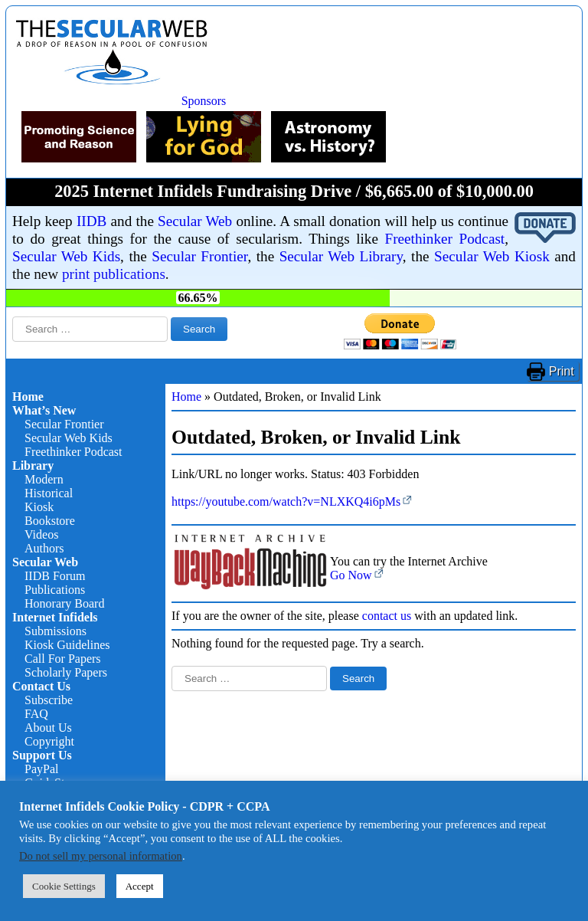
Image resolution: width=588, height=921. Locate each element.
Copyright (49, 741)
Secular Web (195, 221)
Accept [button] (140, 886)
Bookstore (50, 521)
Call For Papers (63, 659)
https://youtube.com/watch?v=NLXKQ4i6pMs (286, 501)
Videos (41, 534)
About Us (48, 728)
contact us (387, 616)
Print (562, 371)
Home (28, 397)
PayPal (41, 769)
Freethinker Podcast (445, 239)
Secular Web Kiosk (492, 256)
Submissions (56, 631)
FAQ (36, 714)
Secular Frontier (199, 256)
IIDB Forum (55, 576)
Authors (44, 548)
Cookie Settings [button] (64, 886)
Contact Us (41, 686)
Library (33, 465)
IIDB (91, 221)
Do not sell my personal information (101, 856)
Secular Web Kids (66, 256)
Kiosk (39, 507)
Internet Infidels (55, 617)
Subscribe (49, 700)
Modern (44, 479)
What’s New (44, 410)
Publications (55, 590)
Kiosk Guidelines (67, 645)
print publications (114, 274)
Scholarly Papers (66, 672)
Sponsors (204, 101)
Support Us (42, 755)
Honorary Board (64, 603)
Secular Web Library (341, 256)
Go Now (351, 575)
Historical (49, 493)
